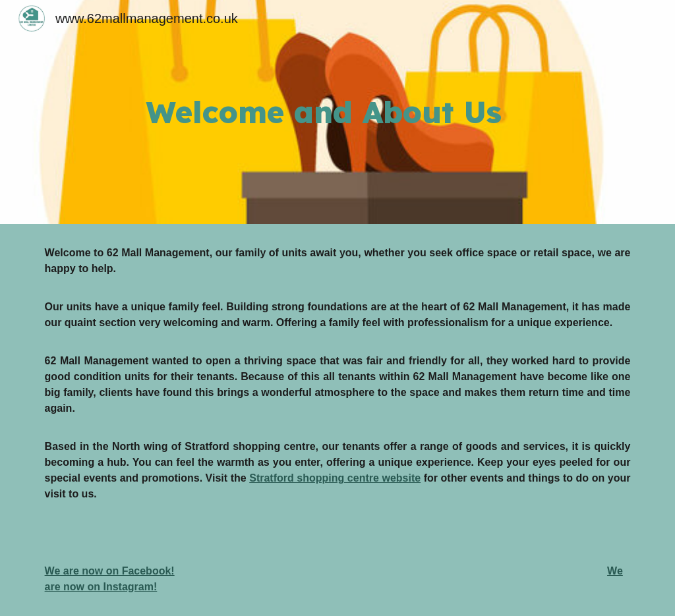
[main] (388, 112)
